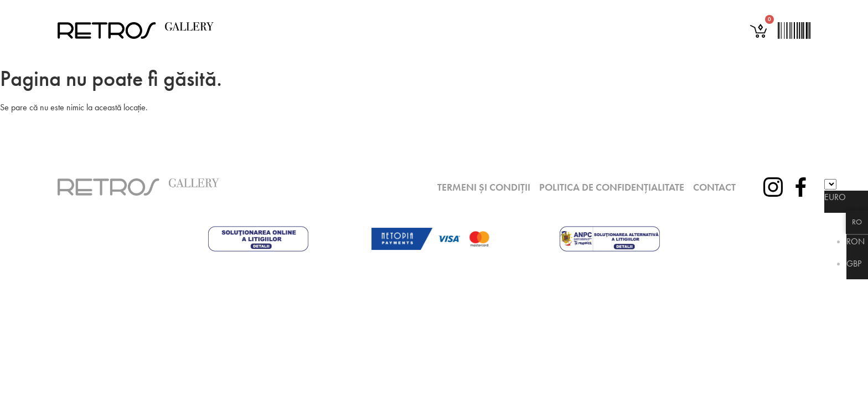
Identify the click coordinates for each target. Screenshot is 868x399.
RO (857, 222)
